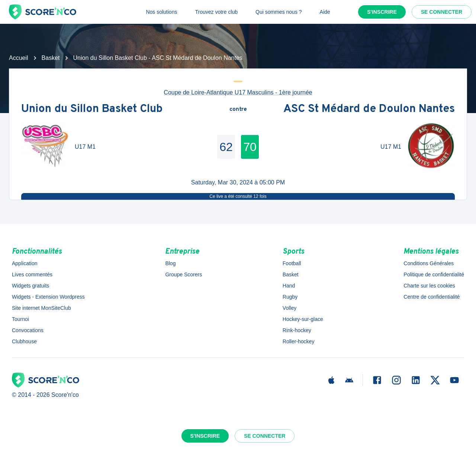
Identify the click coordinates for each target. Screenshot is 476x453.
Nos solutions (161, 12)
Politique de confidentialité (434, 274)
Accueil (19, 58)
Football (292, 263)
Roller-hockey (299, 341)
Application (25, 263)
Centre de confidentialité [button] (432, 297)
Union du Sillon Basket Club (92, 110)
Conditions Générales (429, 263)
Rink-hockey (297, 330)
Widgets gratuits (30, 286)
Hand (289, 286)
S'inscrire (382, 12)
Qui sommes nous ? (279, 12)
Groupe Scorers (184, 274)
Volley (290, 308)
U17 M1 (85, 147)
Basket (51, 58)
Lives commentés (32, 274)
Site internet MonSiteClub (41, 308)
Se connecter (442, 12)
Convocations (28, 330)
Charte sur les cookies (429, 286)
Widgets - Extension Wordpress (48, 297)
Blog (170, 263)
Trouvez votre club (216, 12)
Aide (325, 12)
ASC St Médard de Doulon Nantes (369, 110)
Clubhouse (24, 341)
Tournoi (20, 319)
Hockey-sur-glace (303, 319)
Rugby (290, 297)
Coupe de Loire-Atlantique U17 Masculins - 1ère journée (238, 92)
